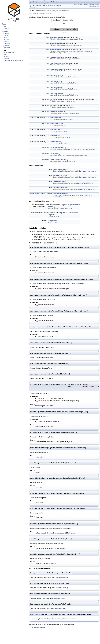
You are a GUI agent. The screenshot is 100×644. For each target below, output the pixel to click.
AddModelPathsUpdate (58, 50)
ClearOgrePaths (55, 88)
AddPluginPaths (56, 64)
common (41, 2)
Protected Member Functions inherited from (54, 213)
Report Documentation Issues (13, 60)
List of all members (94, 6)
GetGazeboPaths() (85, 171)
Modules (5, 31)
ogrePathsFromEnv (60, 182)
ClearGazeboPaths (56, 76)
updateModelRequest (60, 194)
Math (5, 37)
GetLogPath (54, 124)
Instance (51, 207)
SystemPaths (51, 2)
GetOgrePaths (55, 136)
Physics (6, 41)
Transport (7, 47)
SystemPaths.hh (39, 628)
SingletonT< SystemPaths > (70, 205)
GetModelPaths (55, 130)
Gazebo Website (9, 52)
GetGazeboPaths (56, 118)
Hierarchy (7, 28)
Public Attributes (94, 5)
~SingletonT (52, 221)
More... (68, 11)
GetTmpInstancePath (57, 148)
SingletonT (51, 215)
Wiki (5, 54)
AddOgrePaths (55, 58)
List (5, 26)
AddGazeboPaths (56, 38)
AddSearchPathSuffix (57, 70)
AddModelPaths (55, 44)
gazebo (33, 2)
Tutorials (6, 56)
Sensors (6, 45)
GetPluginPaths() (84, 190)
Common (6, 34)
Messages (7, 39)
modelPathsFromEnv (60, 176)
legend (64, 32)
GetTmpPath (54, 154)
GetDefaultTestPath (57, 112)
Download (7, 58)
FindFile (53, 100)
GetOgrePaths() (83, 184)
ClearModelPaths (56, 82)
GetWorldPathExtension (58, 160)
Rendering (7, 43)
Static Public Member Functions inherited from (54, 205)
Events (6, 35)
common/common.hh (45, 14)
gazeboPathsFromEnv (61, 170)
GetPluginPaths (55, 142)
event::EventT (35, 194)
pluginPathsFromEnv (60, 188)
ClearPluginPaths (56, 94)
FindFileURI (54, 106)
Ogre (75, 238)
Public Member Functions (81, 5)
